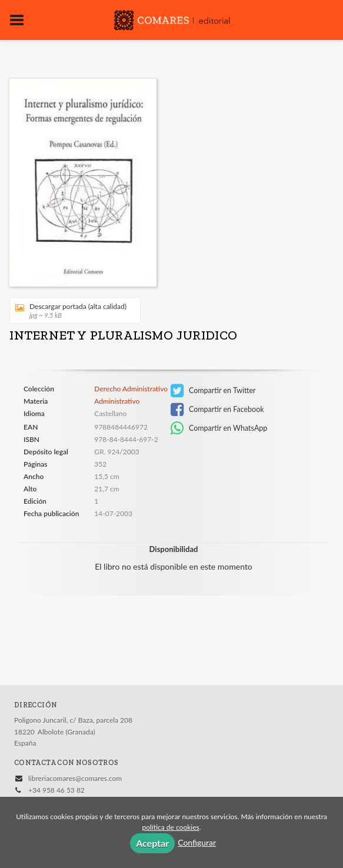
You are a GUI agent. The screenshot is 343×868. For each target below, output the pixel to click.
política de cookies (170, 827)
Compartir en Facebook (217, 410)
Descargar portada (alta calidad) (71, 310)
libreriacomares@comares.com (75, 778)
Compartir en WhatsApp (219, 428)
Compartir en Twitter (213, 391)
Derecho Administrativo (131, 389)
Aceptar (152, 843)
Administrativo (117, 401)
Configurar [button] (197, 842)
